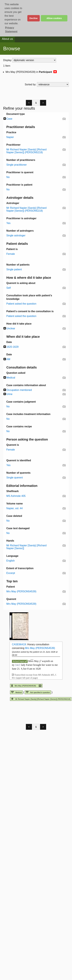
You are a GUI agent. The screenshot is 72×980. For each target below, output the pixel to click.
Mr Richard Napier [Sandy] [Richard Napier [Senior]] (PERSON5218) (41, 699)
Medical (16, 692)
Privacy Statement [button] (11, 30)
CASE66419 (19, 644)
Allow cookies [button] (54, 18)
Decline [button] (33, 18)
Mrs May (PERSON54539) (40, 648)
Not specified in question (38, 692)
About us (7, 39)
